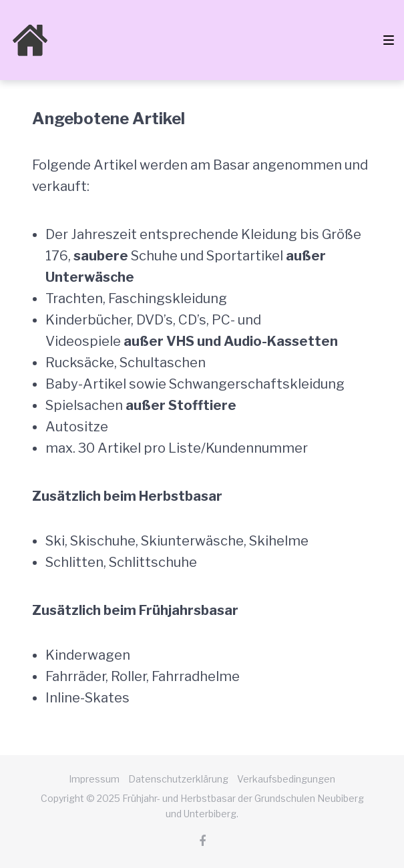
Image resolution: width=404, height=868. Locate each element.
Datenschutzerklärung (178, 779)
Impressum (94, 779)
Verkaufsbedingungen (286, 779)
